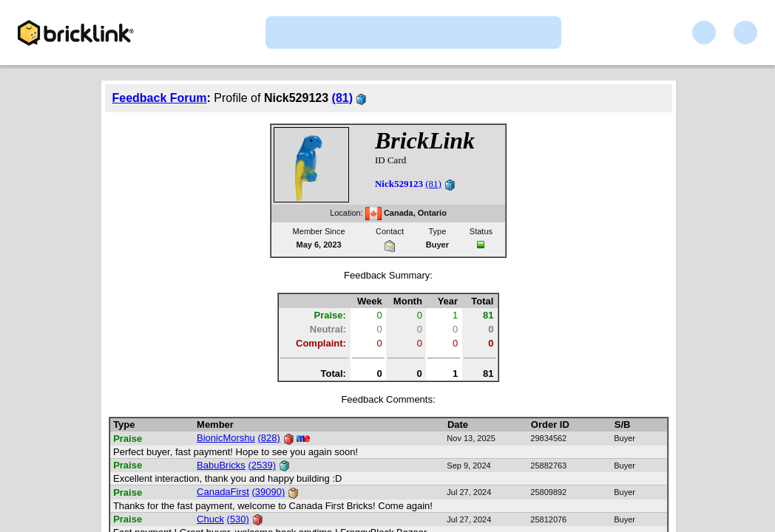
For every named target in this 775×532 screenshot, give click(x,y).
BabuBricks (221, 465)
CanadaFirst (223, 492)
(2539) (262, 465)
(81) (342, 98)
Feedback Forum (160, 98)
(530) (238, 519)
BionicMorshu (226, 438)
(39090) (269, 492)
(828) (268, 438)
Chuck (210, 519)
